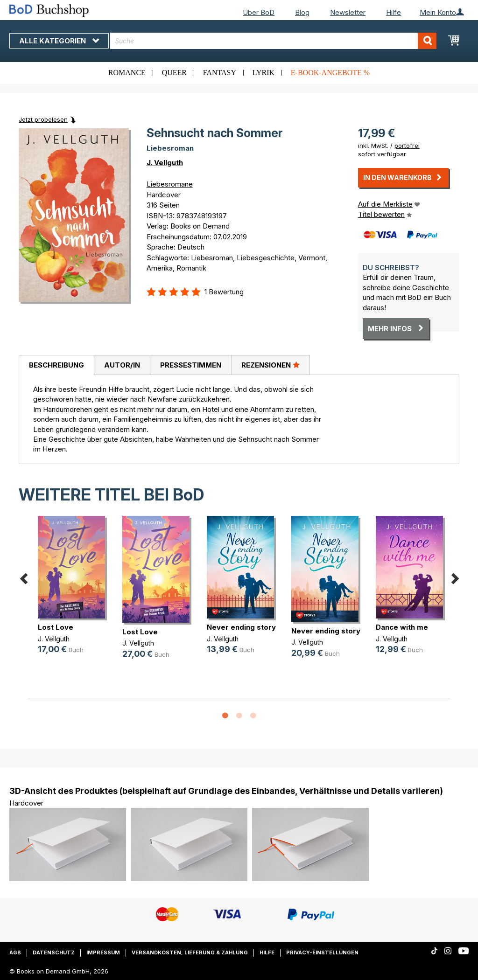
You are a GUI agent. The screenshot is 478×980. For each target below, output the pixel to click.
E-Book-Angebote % (330, 73)
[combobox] (273, 41)
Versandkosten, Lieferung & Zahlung (190, 952)
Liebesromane (170, 184)
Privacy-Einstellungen (322, 952)
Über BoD (259, 12)
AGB (15, 952)
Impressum (103, 952)
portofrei (407, 146)
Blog (302, 12)
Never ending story (241, 627)
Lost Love (56, 627)
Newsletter (348, 12)
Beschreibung (56, 365)
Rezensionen (271, 365)
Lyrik (264, 73)
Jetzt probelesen (43, 119)
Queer (174, 73)
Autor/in (122, 365)
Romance (127, 73)
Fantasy (220, 73)
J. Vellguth (165, 163)
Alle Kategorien (59, 41)
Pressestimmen (191, 365)
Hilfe (394, 12)
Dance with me (402, 627)
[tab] (56, 365)
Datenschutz (54, 952)
